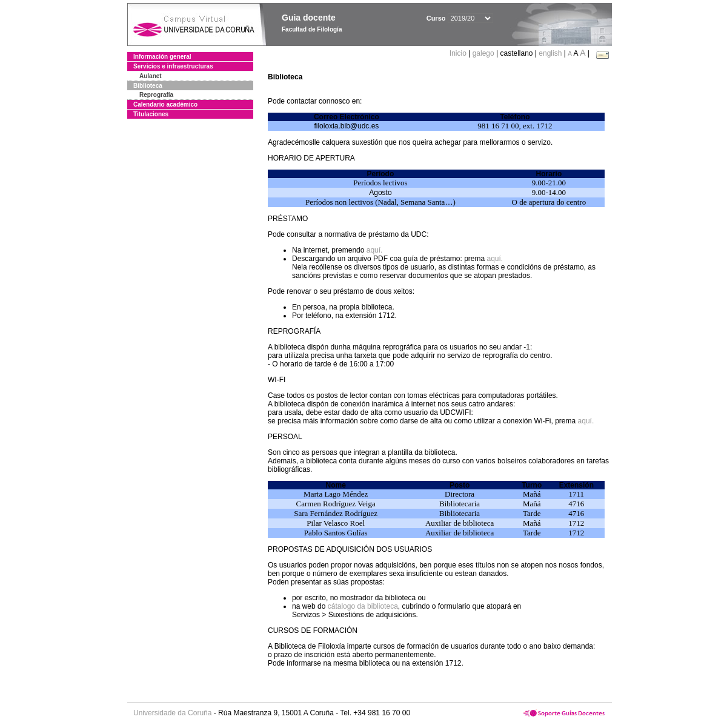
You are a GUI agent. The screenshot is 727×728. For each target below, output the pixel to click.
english (550, 53)
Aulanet (151, 76)
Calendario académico (165, 104)
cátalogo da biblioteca (363, 606)
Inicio (459, 53)
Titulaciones (151, 114)
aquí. (375, 250)
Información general (162, 57)
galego (483, 53)
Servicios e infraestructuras (173, 66)
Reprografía (156, 95)
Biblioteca (148, 86)
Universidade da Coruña (172, 713)
